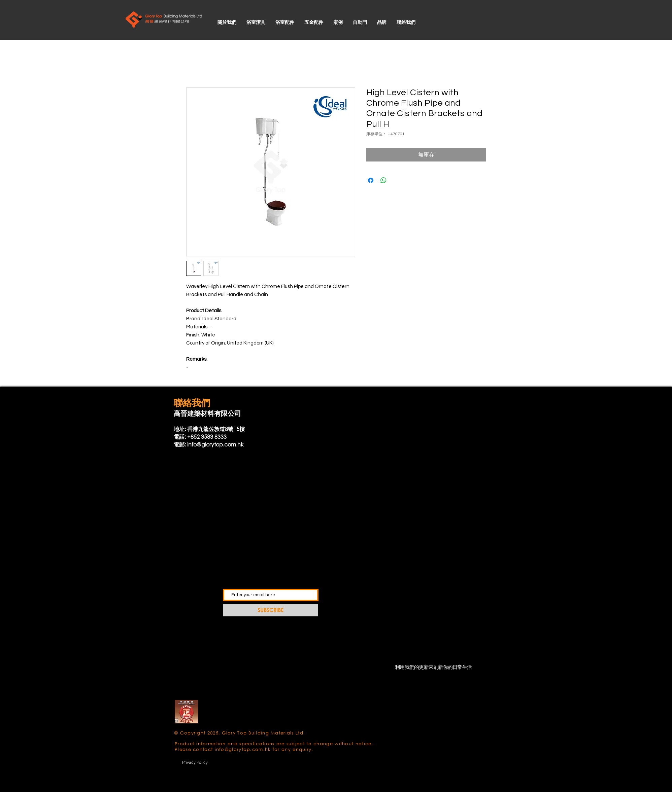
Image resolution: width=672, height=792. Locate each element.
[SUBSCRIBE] (270, 610)
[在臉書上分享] (371, 180)
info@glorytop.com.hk (215, 444)
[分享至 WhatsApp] (383, 180)
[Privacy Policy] (195, 762)
